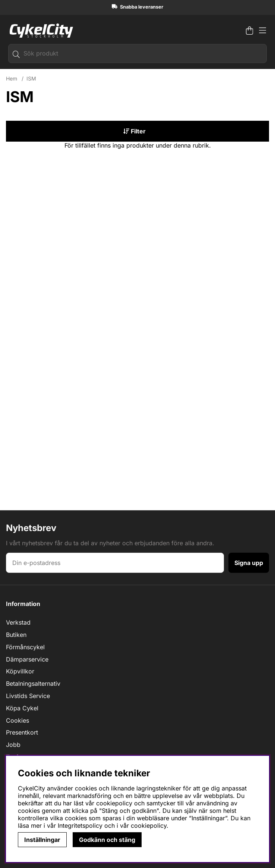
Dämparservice (27, 659)
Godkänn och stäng (107, 840)
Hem (12, 78)
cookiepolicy (149, 826)
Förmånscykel (25, 647)
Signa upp (249, 563)
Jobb (13, 745)
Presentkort (22, 732)
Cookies (18, 720)
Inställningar (42, 840)
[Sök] (137, 53)
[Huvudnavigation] (263, 31)
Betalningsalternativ (33, 684)
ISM (31, 78)
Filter (135, 131)
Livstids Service (28, 696)
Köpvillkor (20, 671)
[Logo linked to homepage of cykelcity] (39, 31)
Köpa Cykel (22, 708)
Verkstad (18, 622)
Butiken (16, 635)
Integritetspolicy (80, 826)
